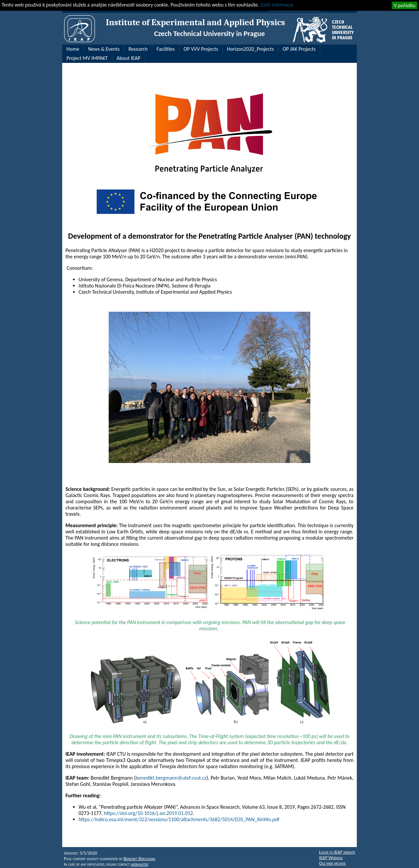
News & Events (104, 49)
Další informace (277, 5)
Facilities (166, 49)
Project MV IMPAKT (87, 58)
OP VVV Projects (201, 49)
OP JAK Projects (299, 49)
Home (73, 49)
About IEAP (128, 58)
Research (138, 49)
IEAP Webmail (331, 858)
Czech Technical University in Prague (209, 33)
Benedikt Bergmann (139, 859)
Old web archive (332, 863)
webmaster (140, 864)
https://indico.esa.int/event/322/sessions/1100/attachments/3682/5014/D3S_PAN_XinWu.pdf (179, 819)
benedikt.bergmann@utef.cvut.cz (171, 778)
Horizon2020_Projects (250, 49)
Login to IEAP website (337, 852)
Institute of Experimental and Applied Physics (195, 22)
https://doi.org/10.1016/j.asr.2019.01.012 (148, 813)
